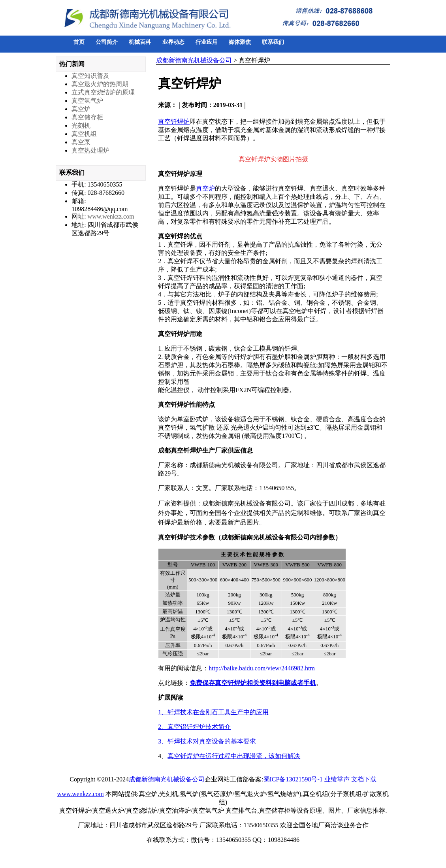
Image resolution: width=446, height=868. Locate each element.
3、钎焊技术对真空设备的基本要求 (207, 741)
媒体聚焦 (240, 42)
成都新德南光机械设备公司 (194, 60)
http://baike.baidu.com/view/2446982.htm (262, 668)
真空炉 (205, 188)
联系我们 (273, 42)
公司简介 (107, 42)
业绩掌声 (337, 779)
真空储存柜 (87, 117)
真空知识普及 (90, 76)
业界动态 (173, 42)
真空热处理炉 (90, 150)
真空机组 (84, 134)
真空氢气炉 (87, 101)
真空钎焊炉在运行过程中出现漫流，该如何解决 (234, 756)
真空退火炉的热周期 (100, 84)
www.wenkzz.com (111, 216)
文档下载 (364, 779)
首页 (79, 42)
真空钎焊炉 (174, 122)
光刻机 (81, 125)
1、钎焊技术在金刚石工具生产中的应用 (213, 712)
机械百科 (140, 42)
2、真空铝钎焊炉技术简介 (194, 727)
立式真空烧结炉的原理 (103, 92)
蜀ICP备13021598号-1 (293, 779)
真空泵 (81, 142)
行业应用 (207, 42)
